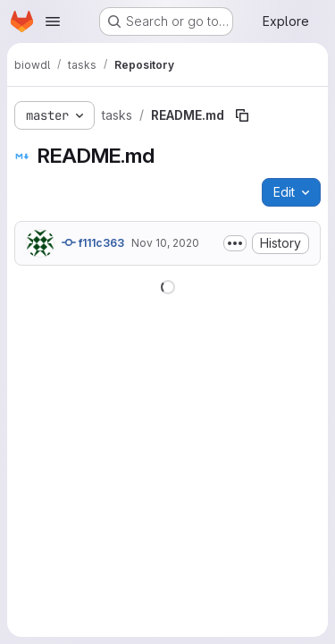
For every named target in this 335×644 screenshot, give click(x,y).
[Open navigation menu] (53, 21)
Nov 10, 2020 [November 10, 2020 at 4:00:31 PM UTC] (165, 243)
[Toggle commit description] (235, 243)
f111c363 (93, 242)
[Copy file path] (242, 115)
